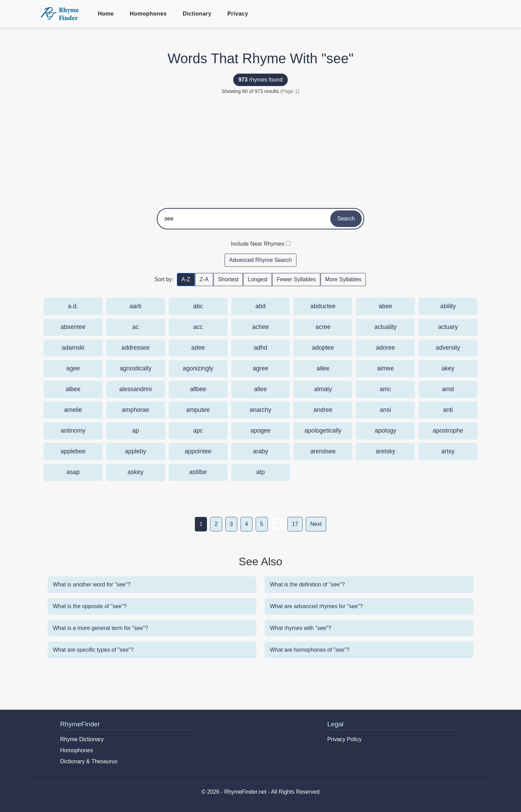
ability (448, 306)
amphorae (136, 410)
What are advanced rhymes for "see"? (316, 606)
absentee (73, 327)
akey (448, 368)
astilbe (198, 472)
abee (385, 306)
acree (323, 327)
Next (316, 524)
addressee (135, 348)
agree (260, 368)
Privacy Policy (344, 739)
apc (198, 431)
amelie (73, 410)
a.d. (73, 306)
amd (448, 389)
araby (260, 451)
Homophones (148, 14)
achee (260, 327)
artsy (448, 451)
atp (260, 472)
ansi (386, 410)
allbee (198, 389)
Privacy (238, 14)
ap (135, 431)
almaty (323, 389)
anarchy (261, 410)
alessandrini (135, 389)
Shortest (228, 279)
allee (260, 389)
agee (73, 368)
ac (136, 327)
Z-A (204, 279)
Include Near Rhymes (257, 244)
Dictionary (197, 14)
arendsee (323, 451)
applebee (73, 451)
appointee (198, 451)
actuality (385, 327)
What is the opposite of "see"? (90, 606)
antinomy (73, 431)
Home (106, 14)
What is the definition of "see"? (307, 584)
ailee (323, 368)
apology (386, 431)
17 (295, 524)
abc (198, 306)
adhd (260, 348)
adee (198, 348)
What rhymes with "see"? (301, 628)
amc (385, 389)
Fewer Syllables (296, 279)
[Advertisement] (260, 149)
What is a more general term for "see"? (100, 628)
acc (198, 327)
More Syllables (343, 279)
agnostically (135, 368)
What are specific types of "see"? (93, 650)
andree (323, 410)
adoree (385, 348)
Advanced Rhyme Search (260, 260)
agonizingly (198, 368)
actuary (448, 327)
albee (73, 389)
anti (448, 410)
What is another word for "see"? (92, 584)
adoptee (323, 348)
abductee (323, 306)
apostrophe (448, 431)
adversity (448, 348)
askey (135, 472)
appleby (135, 451)
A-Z (186, 279)
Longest (258, 279)
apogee (261, 431)
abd (260, 306)
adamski (73, 348)
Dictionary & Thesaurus (89, 761)
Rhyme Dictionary (82, 739)
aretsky (385, 451)
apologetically (323, 431)
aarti (135, 306)
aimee (386, 368)
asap (73, 472)
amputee (198, 410)
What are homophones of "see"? (310, 650)
